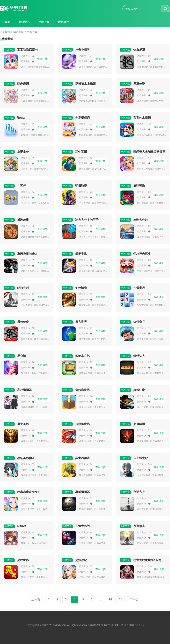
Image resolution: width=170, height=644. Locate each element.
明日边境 (81, 186)
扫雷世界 (139, 288)
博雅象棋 (23, 220)
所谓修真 (139, 526)
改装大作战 (141, 220)
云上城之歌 (141, 458)
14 (110, 599)
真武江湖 (139, 390)
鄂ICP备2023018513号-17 (129, 625)
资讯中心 (24, 22)
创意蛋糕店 (83, 118)
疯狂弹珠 (139, 186)
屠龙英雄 (23, 424)
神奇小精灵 (83, 50)
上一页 (36, 599)
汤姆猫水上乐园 (85, 84)
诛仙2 (21, 118)
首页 (7, 22)
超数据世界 (83, 424)
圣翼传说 (139, 84)
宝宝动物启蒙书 (27, 50)
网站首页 (18, 32)
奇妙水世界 (83, 390)
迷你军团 (81, 152)
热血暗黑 (139, 424)
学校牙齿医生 (142, 254)
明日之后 (23, 288)
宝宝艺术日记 (142, 118)
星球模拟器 (83, 492)
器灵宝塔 (81, 254)
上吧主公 (23, 152)
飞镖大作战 (83, 526)
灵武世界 (23, 560)
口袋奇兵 (139, 322)
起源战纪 (81, 560)
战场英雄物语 (26, 458)
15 (121, 599)
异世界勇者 (83, 458)
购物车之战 (83, 356)
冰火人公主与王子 (87, 220)
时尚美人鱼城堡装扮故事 (149, 152)
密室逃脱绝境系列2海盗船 (150, 560)
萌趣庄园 (23, 84)
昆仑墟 (22, 356)
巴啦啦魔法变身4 (28, 492)
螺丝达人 (139, 356)
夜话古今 (139, 492)
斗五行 (22, 186)
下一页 (134, 599)
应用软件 (64, 22)
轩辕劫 (22, 526)
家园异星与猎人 (27, 254)
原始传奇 (23, 322)
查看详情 (42, 59)
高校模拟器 (24, 390)
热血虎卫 (139, 50)
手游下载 (44, 22)
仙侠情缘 (81, 288)
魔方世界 (81, 322)
